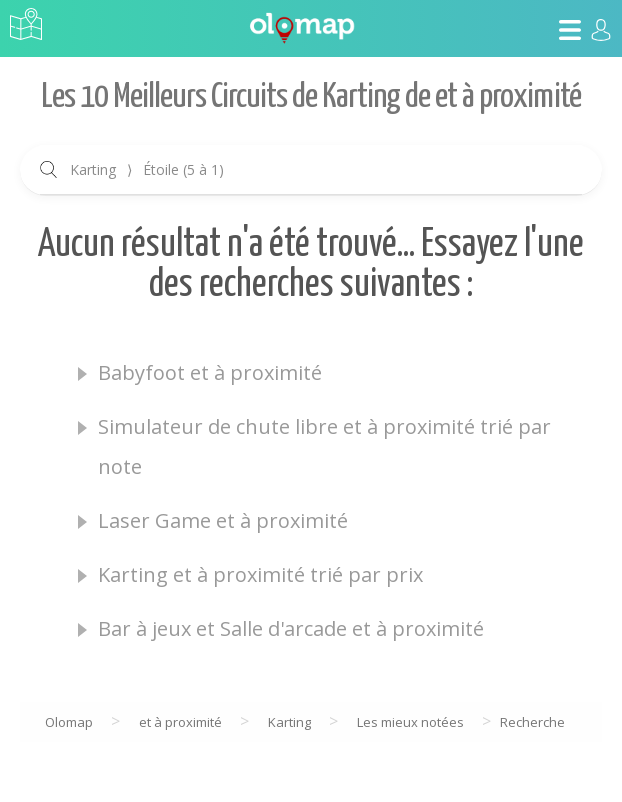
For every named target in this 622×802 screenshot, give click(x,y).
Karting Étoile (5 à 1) (147, 169)
